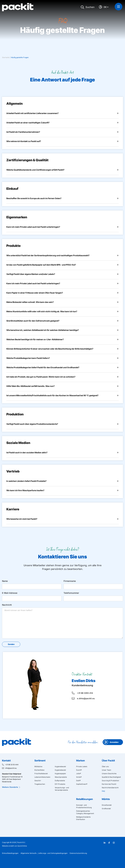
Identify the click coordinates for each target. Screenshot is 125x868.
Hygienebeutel (60, 766)
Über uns (105, 766)
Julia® (79, 774)
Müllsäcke (38, 766)
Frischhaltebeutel (41, 774)
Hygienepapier (60, 774)
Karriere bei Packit (109, 784)
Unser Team (106, 770)
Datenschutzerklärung (78, 853)
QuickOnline (22, 846)
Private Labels (82, 766)
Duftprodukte (60, 781)
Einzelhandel (107, 805)
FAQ (103, 791)
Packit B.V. (21, 842)
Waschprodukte (61, 777)
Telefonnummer (71, 593)
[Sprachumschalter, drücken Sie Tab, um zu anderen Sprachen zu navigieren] (107, 7)
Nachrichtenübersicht (110, 788)
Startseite (6, 57)
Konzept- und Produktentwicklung (84, 806)
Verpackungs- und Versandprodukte (62, 789)
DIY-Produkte (60, 784)
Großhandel (106, 809)
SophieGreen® (82, 784)
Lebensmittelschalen (42, 777)
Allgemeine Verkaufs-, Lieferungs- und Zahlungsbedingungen (44, 853)
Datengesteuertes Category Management (85, 812)
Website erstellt (8, 846)
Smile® (79, 777)
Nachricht (7, 605)
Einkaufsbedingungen (10, 853)
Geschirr (38, 781)
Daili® (78, 781)
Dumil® (79, 770)
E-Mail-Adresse (10, 593)
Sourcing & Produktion (110, 781)
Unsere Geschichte (109, 774)
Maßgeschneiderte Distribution (83, 818)
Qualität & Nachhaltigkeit (111, 777)
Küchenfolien (39, 770)
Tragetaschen (40, 784)
